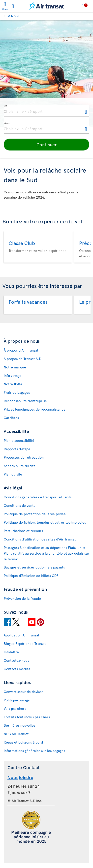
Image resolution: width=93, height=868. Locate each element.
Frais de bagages (17, 392)
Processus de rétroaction (24, 457)
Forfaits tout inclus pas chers (27, 717)
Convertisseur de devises (23, 692)
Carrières (11, 418)
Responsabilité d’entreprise (25, 401)
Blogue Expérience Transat (25, 644)
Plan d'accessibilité (19, 440)
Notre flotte (13, 384)
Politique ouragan (18, 700)
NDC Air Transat (16, 734)
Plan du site (13, 474)
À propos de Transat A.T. (22, 359)
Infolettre (11, 652)
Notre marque (15, 367)
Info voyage (13, 375)
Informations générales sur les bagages (34, 751)
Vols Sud (14, 16)
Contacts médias (17, 669)
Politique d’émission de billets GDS (31, 576)
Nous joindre (20, 777)
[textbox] (46, 111)
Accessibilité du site (20, 466)
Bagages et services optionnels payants (34, 567)
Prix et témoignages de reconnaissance (35, 409)
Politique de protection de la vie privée (35, 514)
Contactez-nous (16, 660)
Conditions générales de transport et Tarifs (38, 497)
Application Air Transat (21, 635)
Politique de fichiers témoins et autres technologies (45, 522)
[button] (46, 145)
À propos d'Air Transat (21, 350)
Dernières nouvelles (19, 725)
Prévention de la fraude (22, 598)
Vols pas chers (15, 708)
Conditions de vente (20, 505)
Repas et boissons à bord (23, 742)
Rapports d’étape (17, 449)
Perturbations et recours (23, 531)
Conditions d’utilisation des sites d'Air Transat (40, 539)
